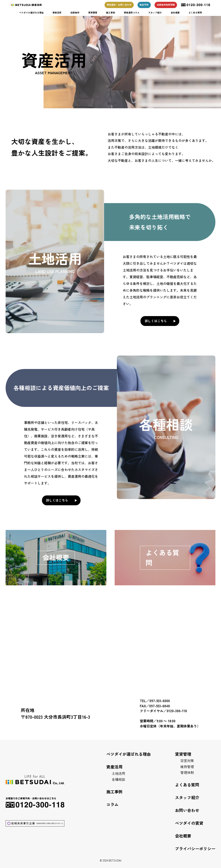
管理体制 (187, 772)
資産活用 (57, 13)
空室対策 (187, 761)
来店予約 (144, 5)
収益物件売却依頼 (166, 5)
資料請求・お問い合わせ (119, 5)
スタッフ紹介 (155, 13)
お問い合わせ (187, 810)
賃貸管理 (93, 13)
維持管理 (187, 767)
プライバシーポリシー (195, 848)
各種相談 (118, 779)
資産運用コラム (132, 13)
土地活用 (118, 773)
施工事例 (111, 13)
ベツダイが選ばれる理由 (31, 13)
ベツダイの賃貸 (189, 823)
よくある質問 (195, 13)
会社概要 (175, 13)
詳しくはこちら (156, 321)
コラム (112, 804)
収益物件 (75, 13)
